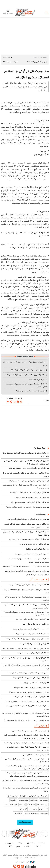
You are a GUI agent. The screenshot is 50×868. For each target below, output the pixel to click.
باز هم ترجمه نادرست (37, 380)
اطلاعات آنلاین (25, 12)
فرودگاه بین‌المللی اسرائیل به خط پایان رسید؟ (30, 678)
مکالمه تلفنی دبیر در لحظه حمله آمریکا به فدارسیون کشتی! (25, 720)
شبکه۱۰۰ (42, 843)
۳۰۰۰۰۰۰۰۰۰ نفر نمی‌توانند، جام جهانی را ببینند (30, 629)
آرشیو (18, 846)
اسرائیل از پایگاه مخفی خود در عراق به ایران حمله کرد (27, 539)
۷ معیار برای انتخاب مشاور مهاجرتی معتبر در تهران (28, 731)
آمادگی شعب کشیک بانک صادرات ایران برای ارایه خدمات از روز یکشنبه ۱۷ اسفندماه (26, 782)
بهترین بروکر (33, 809)
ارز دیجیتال (23, 809)
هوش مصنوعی (23, 800)
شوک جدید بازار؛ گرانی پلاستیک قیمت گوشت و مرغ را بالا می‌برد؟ (28, 707)
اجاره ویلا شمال (13, 796)
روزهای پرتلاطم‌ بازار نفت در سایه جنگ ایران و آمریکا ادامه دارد (24, 566)
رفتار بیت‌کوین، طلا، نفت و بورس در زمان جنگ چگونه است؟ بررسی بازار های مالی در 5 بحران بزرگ (26, 767)
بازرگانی (42, 726)
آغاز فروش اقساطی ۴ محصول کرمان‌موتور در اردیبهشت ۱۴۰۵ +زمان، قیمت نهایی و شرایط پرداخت (26, 737)
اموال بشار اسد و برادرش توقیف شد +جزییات (30, 687)
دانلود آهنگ (31, 805)
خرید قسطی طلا (42, 805)
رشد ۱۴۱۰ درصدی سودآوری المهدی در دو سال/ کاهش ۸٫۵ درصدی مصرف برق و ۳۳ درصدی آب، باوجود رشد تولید (27, 774)
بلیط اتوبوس (18, 813)
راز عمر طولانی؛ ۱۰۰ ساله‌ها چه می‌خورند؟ (30, 391)
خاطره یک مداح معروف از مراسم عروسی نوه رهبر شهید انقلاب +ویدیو (27, 385)
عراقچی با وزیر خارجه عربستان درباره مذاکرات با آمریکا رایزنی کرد (26, 667)
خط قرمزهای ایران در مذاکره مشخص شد (32, 653)
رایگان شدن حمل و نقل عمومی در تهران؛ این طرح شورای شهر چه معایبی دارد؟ (26, 487)
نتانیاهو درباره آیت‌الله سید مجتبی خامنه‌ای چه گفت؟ (27, 468)
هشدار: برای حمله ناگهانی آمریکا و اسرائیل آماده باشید (27, 519)
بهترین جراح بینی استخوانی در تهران (36, 813)
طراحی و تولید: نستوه (25, 862)
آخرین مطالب (40, 579)
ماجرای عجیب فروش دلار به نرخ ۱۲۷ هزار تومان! (28, 370)
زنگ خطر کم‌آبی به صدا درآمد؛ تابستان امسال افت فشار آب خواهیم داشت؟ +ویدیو (27, 606)
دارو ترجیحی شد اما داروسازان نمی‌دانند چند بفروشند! (27, 673)
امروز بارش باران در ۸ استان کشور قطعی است (30, 554)
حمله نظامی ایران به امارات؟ (36, 549)
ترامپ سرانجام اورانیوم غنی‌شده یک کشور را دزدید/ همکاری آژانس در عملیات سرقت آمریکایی (27, 573)
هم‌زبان (21, 843)
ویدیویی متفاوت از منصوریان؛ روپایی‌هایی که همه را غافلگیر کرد (24, 648)
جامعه (36, 57)
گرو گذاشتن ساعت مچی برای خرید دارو (32, 544)
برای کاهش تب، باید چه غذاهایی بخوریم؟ (31, 634)
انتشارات (27, 846)
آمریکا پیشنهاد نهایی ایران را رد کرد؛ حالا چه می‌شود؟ (28, 481)
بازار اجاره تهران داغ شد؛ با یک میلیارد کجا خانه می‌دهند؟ (24, 375)
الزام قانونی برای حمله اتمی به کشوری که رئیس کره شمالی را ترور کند (26, 475)
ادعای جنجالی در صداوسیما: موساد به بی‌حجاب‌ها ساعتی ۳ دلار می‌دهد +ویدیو (26, 613)
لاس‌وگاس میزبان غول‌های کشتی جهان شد (31, 619)
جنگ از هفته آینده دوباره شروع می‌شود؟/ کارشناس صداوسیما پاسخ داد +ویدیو (26, 715)
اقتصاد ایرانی (43, 809)
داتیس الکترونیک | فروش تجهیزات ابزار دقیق (34, 796)
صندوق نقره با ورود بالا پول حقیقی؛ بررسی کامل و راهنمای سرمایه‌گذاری (27, 760)
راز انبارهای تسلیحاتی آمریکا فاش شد (33, 644)
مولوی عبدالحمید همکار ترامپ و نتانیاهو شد (30, 497)
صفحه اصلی (43, 57)
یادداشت (38, 846)
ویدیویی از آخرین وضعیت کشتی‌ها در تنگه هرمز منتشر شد (25, 701)
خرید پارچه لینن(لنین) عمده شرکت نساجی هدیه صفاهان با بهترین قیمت (26, 789)
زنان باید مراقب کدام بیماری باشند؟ (33, 683)
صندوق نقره (44, 800)
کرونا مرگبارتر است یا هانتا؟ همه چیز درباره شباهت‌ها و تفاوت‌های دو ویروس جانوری (28, 560)
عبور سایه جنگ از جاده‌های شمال (34, 755)
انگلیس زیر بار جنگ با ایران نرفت (35, 624)
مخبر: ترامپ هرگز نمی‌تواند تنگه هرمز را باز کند (30, 697)
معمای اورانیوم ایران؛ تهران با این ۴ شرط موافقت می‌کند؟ (26, 507)
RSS (10, 846)
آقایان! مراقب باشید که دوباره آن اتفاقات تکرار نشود (28, 493)
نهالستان (22, 805)
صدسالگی (31, 843)
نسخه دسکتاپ (25, 822)
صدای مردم (10, 843)
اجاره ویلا (13, 800)
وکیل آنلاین (34, 800)
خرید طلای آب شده (11, 805)
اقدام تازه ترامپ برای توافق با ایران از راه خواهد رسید (28, 585)
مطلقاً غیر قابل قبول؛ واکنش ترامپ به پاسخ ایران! (28, 502)
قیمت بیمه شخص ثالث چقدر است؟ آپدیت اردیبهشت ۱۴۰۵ (25, 743)
